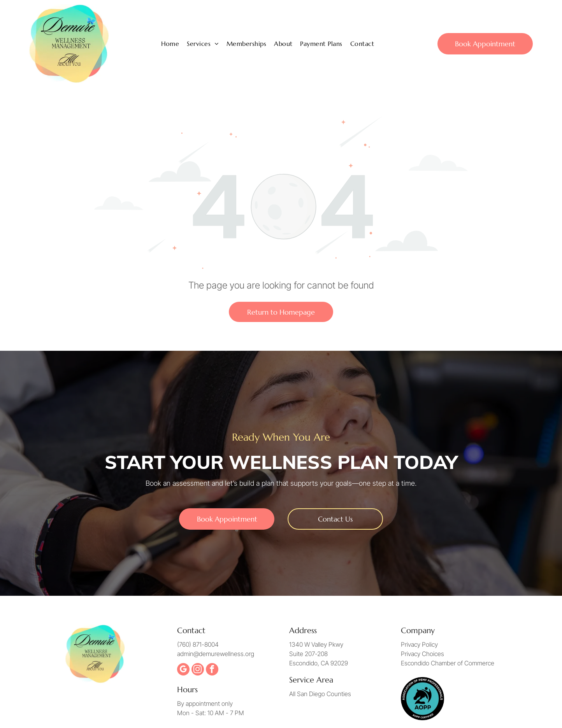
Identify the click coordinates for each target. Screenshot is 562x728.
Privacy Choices (422, 654)
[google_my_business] (183, 670)
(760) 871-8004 (198, 644)
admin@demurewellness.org (216, 654)
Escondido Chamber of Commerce (448, 663)
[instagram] (198, 670)
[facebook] (212, 670)
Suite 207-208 (308, 654)
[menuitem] (170, 44)
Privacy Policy (419, 644)
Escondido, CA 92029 (319, 663)
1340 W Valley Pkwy (316, 644)
